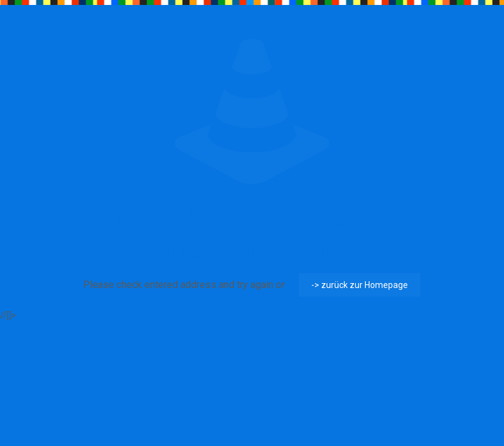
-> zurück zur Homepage (360, 285)
